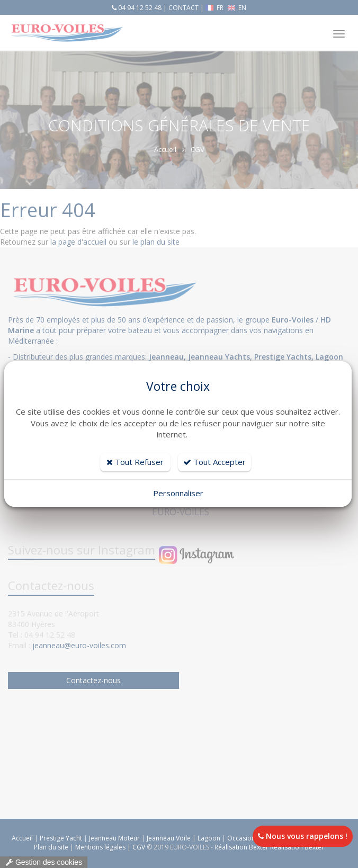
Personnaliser (178, 493)
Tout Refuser (135, 462)
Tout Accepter (214, 462)
